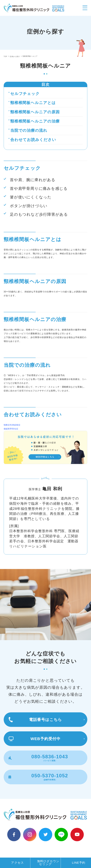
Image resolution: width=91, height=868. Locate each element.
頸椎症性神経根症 (12, 425)
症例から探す (15, 57)
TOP (5, 57)
